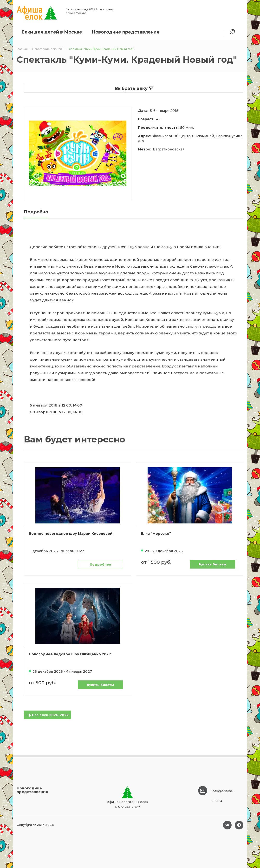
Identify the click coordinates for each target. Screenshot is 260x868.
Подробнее (100, 564)
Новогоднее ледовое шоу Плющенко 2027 (70, 654)
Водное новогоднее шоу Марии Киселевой (71, 534)
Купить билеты (213, 564)
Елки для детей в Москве (52, 32)
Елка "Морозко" (156, 534)
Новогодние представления (125, 32)
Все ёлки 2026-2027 (47, 715)
